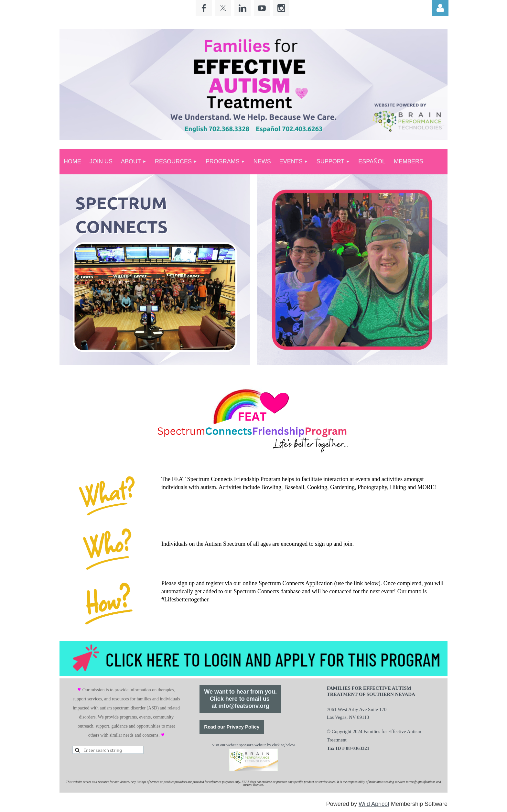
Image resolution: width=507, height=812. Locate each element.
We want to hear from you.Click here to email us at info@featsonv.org (240, 699)
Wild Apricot (374, 804)
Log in (440, 8)
